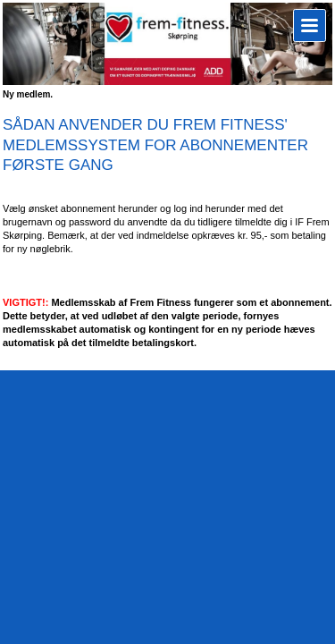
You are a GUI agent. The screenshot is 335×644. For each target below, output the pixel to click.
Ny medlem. (28, 94)
